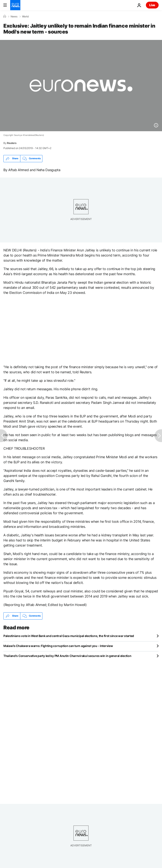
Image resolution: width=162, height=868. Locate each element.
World (25, 17)
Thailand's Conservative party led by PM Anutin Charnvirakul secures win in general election (67, 656)
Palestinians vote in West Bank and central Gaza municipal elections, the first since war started (69, 636)
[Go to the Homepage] (15, 5)
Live (152, 5)
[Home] (5, 16)
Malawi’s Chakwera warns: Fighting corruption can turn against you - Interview (58, 646)
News (14, 17)
